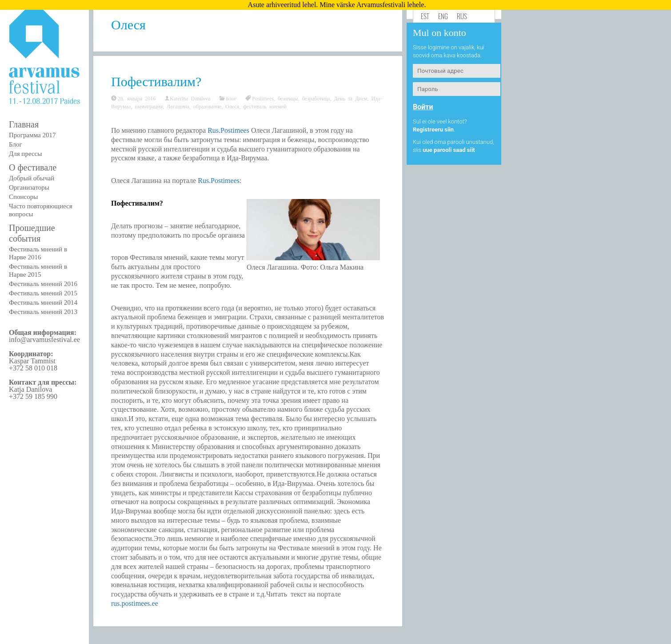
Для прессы (25, 154)
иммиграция (149, 106)
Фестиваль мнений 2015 (43, 293)
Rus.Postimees (228, 130)
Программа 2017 (32, 135)
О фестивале (33, 167)
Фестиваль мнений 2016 (43, 284)
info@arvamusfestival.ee (44, 340)
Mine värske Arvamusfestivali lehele (372, 5)
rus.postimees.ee (135, 603)
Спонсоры (23, 197)
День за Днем (350, 98)
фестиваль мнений (265, 106)
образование (207, 106)
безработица (316, 98)
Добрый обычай (32, 178)
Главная (24, 124)
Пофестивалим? (156, 81)
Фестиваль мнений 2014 (43, 302)
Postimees (263, 98)
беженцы (288, 98)
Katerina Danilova (190, 98)
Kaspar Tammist (32, 361)
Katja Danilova (30, 389)
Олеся (232, 106)
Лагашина (178, 106)
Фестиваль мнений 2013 (43, 312)
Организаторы (29, 187)
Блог (16, 144)
